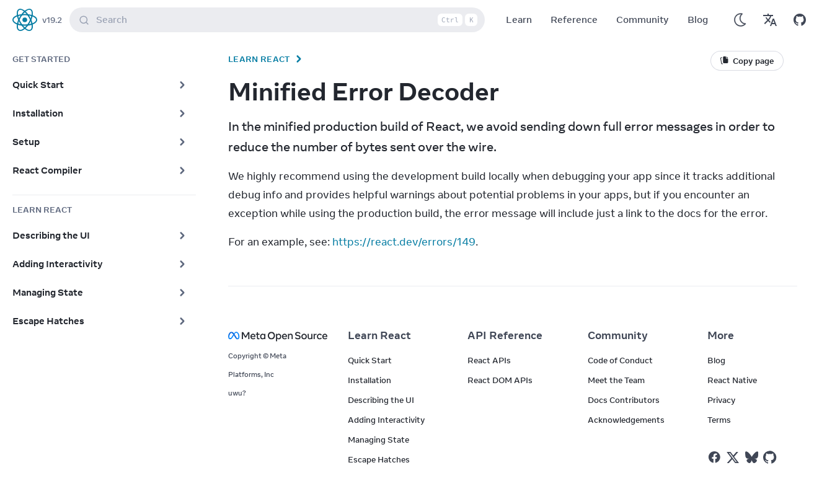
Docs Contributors (624, 400)
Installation (369, 380)
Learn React (259, 59)
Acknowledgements (626, 420)
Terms (719, 420)
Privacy (721, 400)
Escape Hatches (379, 459)
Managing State (378, 440)
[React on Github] (771, 458)
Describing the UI (381, 400)
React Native (732, 380)
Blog (698, 20)
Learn (519, 20)
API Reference (505, 335)
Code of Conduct (620, 360)
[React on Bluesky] (752, 457)
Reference (574, 20)
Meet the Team (616, 380)
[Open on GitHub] (800, 20)
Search (280, 20)
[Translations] (770, 20)
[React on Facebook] (714, 457)
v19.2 (52, 20)
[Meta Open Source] (273, 336)
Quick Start (370, 360)
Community (643, 20)
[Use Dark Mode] (740, 20)
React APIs (489, 360)
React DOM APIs (500, 380)
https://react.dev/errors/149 (404, 242)
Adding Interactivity (386, 420)
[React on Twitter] (733, 458)
